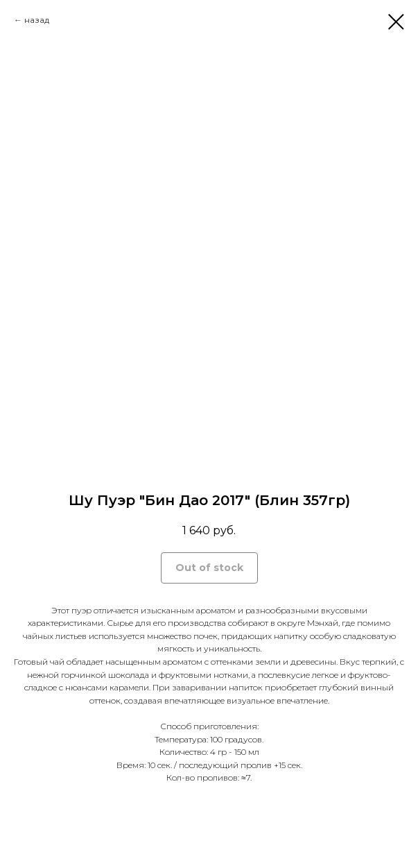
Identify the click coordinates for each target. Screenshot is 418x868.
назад (37, 20)
